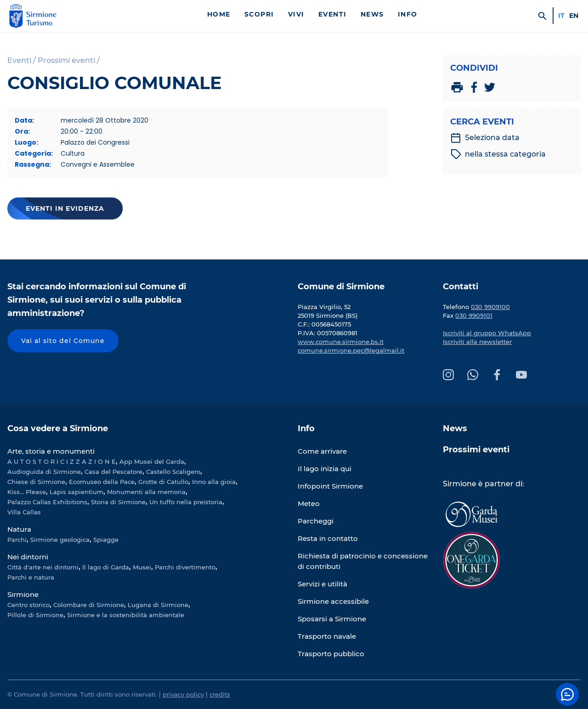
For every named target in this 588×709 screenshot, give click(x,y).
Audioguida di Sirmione (44, 472)
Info (408, 14)
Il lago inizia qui (325, 469)
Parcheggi (316, 521)
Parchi (17, 540)
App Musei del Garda (152, 461)
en (574, 16)
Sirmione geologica (60, 540)
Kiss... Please (27, 492)
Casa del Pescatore (113, 472)
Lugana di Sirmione (158, 605)
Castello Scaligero (173, 472)
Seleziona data (485, 138)
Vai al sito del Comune (63, 341)
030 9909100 (490, 307)
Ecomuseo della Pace (102, 482)
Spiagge (106, 540)
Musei (142, 567)
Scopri (259, 14)
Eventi (333, 14)
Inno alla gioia (214, 482)
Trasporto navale (327, 636)
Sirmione (23, 594)
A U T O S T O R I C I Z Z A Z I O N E (62, 461)
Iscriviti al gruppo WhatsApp (487, 333)
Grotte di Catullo (163, 482)
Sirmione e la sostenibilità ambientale (126, 615)
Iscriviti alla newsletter (477, 342)
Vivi (296, 14)
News (372, 14)
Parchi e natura (31, 577)
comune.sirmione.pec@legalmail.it (351, 350)
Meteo (309, 504)
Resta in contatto (328, 538)
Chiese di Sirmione (36, 482)
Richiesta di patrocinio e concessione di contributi (363, 561)
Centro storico (28, 605)
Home (219, 14)
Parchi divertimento (185, 567)
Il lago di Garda (106, 567)
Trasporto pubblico (331, 654)
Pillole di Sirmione (35, 615)
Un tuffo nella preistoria (186, 502)
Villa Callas (24, 512)
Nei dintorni (28, 557)
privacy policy (183, 694)
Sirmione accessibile (333, 601)
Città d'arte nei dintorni (43, 567)
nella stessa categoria (498, 154)
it (561, 16)
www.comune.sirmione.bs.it (341, 342)
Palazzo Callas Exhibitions (47, 502)
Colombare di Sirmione (89, 605)
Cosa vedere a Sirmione (58, 428)
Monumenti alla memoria (146, 492)
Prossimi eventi (476, 450)
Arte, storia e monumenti (51, 451)
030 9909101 (474, 315)
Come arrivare (322, 451)
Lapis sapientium (76, 492)
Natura (19, 529)
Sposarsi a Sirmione (332, 619)
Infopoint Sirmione (330, 486)
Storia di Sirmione (118, 502)
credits (220, 694)
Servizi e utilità (322, 584)
